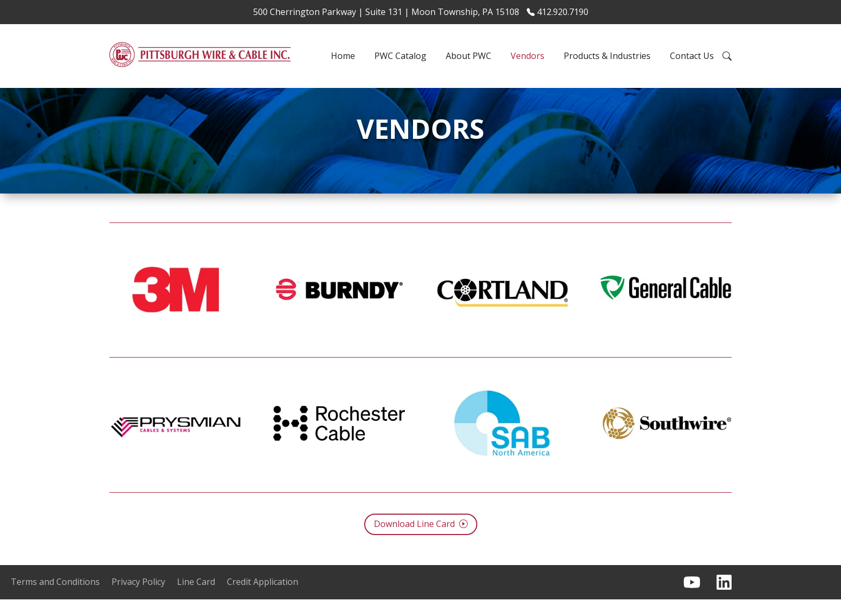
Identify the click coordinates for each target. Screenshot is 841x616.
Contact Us (692, 56)
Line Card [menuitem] (196, 599)
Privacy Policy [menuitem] (138, 599)
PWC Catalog (400, 56)
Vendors (528, 56)
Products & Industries (607, 56)
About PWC (469, 56)
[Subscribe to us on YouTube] (692, 599)
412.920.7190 (558, 12)
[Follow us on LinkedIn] (724, 599)
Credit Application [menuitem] (263, 599)
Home (343, 56)
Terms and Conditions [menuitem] (55, 599)
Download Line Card (421, 541)
